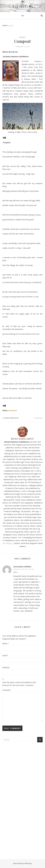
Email (5, 655)
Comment (6, 690)
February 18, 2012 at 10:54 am (23, 569)
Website (6, 667)
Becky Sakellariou (12, 418)
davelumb (13, 410)
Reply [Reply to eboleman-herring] (16, 572)
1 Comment (38, 418)
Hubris (22, 37)
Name (6, 643)
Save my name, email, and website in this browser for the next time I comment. (19, 684)
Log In (11, 25)
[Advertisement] (12, 783)
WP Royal (28, 863)
